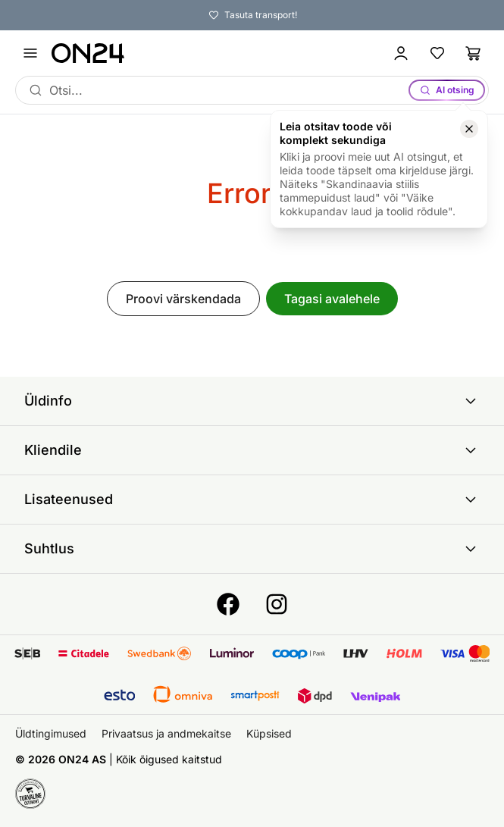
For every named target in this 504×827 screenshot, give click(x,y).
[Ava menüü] (30, 53)
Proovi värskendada (183, 299)
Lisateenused (252, 500)
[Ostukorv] (474, 53)
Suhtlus (252, 549)
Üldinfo (252, 401)
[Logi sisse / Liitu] (401, 53)
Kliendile (252, 450)
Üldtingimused (51, 733)
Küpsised (269, 733)
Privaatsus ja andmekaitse (166, 733)
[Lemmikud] (437, 53)
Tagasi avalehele (332, 299)
